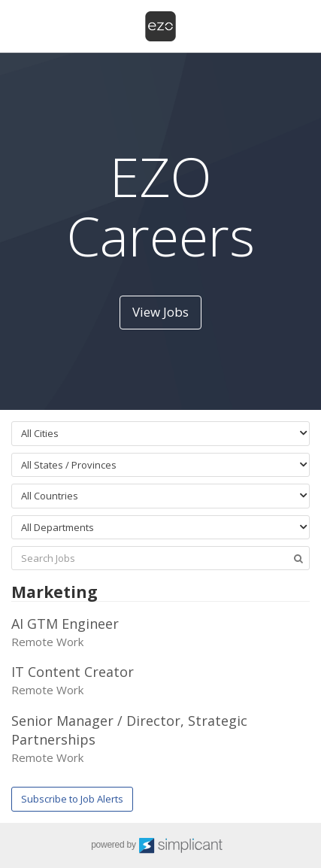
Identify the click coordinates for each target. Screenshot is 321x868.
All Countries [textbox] (50, 496)
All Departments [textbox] (58, 527)
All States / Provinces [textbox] (69, 465)
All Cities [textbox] (40, 433)
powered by (160, 845)
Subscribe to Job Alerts (72, 799)
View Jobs (160, 312)
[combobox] (160, 434)
